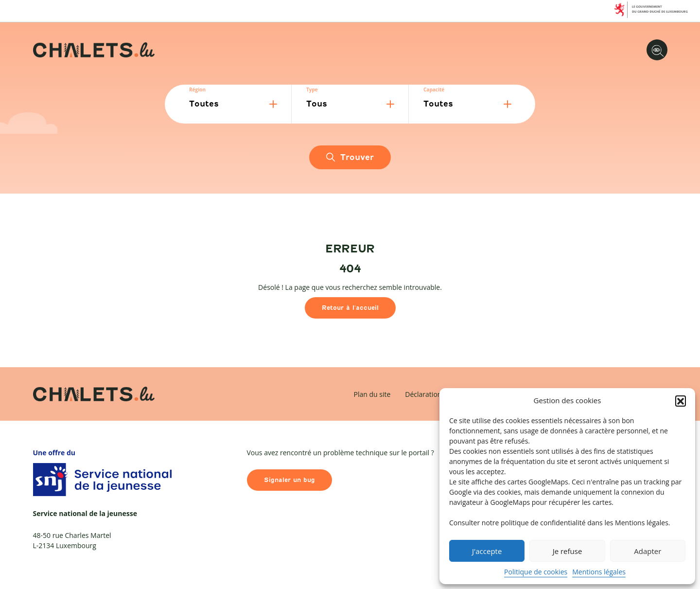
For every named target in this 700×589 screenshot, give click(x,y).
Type (312, 89)
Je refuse (568, 551)
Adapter (647, 551)
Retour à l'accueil (350, 308)
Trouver (350, 157)
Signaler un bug (289, 480)
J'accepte (487, 551)
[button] (681, 401)
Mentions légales (599, 572)
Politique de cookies (536, 572)
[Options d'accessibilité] (657, 50)
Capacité (434, 89)
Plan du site (372, 394)
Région (197, 89)
